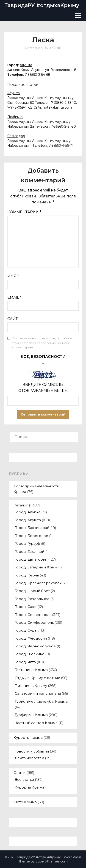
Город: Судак (27, 630)
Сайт (12, 319)
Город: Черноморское (35, 646)
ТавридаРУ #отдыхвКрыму (42, 5)
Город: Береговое (31, 536)
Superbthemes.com (52, 861)
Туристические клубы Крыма (41, 701)
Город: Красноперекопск (38, 583)
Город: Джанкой (29, 552)
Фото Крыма (25, 802)
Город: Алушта (28, 520)
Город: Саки (26, 607)
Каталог (21, 505)
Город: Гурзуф (27, 544)
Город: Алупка (28, 512)
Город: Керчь (27, 575)
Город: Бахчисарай (32, 528)
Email (14, 297)
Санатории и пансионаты (38, 693)
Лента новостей (29, 758)
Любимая (15, 117)
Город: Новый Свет (32, 591)
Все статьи (24, 780)
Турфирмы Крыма (31, 715)
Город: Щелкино (30, 654)
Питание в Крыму (31, 686)
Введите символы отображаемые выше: (43, 388)
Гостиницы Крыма (31, 670)
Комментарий (24, 212)
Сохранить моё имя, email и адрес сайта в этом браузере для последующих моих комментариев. (42, 343)
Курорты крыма (28, 737)
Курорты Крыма (29, 787)
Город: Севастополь (33, 615)
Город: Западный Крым (36, 567)
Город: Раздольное (32, 599)
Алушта (26, 65)
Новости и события (31, 751)
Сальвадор (16, 136)
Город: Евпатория (31, 559)
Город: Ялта (25, 662)
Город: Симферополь (34, 622)
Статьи (19, 773)
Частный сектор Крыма (36, 723)
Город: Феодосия (31, 638)
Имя (13, 276)
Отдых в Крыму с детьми (37, 678)
